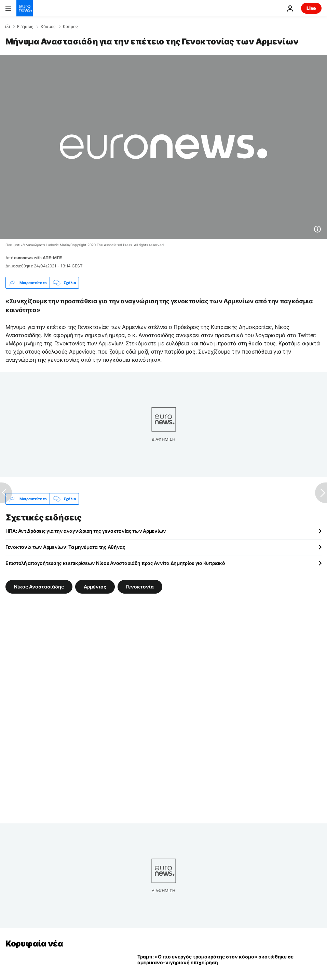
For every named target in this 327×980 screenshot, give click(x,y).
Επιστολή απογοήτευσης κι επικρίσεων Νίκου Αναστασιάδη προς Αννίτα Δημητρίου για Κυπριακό (115, 563)
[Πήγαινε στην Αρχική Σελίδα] (25, 8)
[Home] (8, 26)
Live (311, 8)
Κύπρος (70, 27)
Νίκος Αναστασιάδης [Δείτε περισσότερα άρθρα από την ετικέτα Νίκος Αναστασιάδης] (39, 587)
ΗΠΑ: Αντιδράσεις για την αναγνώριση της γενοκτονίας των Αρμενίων (86, 531)
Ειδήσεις (25, 27)
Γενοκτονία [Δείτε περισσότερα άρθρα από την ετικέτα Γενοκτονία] (140, 587)
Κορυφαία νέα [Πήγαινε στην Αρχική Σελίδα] (34, 944)
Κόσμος (48, 27)
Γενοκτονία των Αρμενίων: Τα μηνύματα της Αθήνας (65, 547)
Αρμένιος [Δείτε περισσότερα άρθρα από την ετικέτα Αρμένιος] (95, 587)
